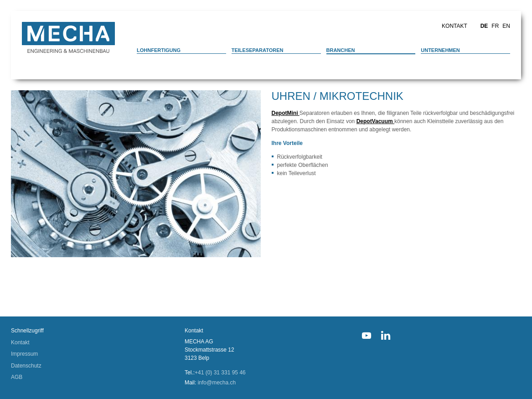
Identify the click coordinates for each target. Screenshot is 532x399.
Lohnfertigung (159, 50)
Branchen (341, 50)
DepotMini (286, 113)
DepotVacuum (375, 121)
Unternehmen (440, 50)
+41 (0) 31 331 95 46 (220, 373)
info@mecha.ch (217, 383)
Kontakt (455, 26)
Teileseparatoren (258, 50)
